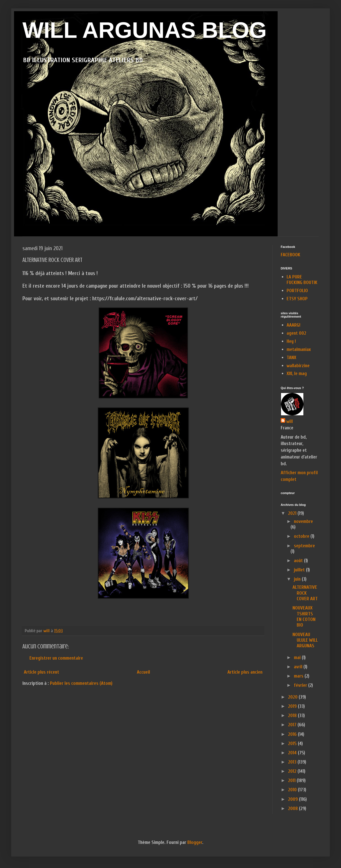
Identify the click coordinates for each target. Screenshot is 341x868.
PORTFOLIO (297, 291)
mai (298, 658)
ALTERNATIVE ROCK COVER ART (305, 593)
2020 (293, 697)
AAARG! (293, 325)
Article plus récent (42, 672)
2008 (293, 808)
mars (299, 676)
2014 (293, 753)
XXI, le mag (297, 374)
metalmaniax (299, 349)
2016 (293, 734)
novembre (303, 521)
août (299, 561)
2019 (293, 706)
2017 (293, 725)
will (290, 421)
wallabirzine (298, 366)
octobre (302, 536)
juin (298, 579)
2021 (293, 513)
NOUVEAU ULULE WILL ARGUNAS (305, 640)
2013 (293, 762)
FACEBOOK (291, 255)
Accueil (143, 672)
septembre (304, 546)
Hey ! (291, 341)
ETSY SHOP (297, 299)
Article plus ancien (245, 672)
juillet (300, 570)
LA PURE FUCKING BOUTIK (302, 280)
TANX (291, 358)
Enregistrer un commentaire (56, 658)
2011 (292, 780)
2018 (293, 715)
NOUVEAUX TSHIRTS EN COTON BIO (304, 616)
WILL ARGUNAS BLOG (145, 30)
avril (299, 667)
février (301, 685)
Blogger (195, 842)
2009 (293, 799)
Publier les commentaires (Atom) (81, 683)
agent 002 (296, 333)
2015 (293, 743)
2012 (293, 771)
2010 (293, 790)
